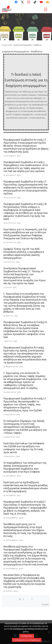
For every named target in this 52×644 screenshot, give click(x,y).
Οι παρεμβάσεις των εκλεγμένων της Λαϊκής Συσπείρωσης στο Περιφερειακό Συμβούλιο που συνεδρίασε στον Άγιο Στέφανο (25, 467)
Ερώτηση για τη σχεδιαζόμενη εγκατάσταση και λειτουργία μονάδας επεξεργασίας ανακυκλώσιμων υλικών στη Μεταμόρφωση (26, 487)
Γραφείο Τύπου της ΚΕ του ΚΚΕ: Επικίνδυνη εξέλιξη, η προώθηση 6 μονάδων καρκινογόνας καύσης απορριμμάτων (24, 253)
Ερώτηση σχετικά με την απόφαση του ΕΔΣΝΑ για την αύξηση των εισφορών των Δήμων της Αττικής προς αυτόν (24, 448)
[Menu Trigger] (46, 9)
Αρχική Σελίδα (7, 45)
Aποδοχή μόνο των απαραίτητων (27, 640)
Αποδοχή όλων (27, 636)
